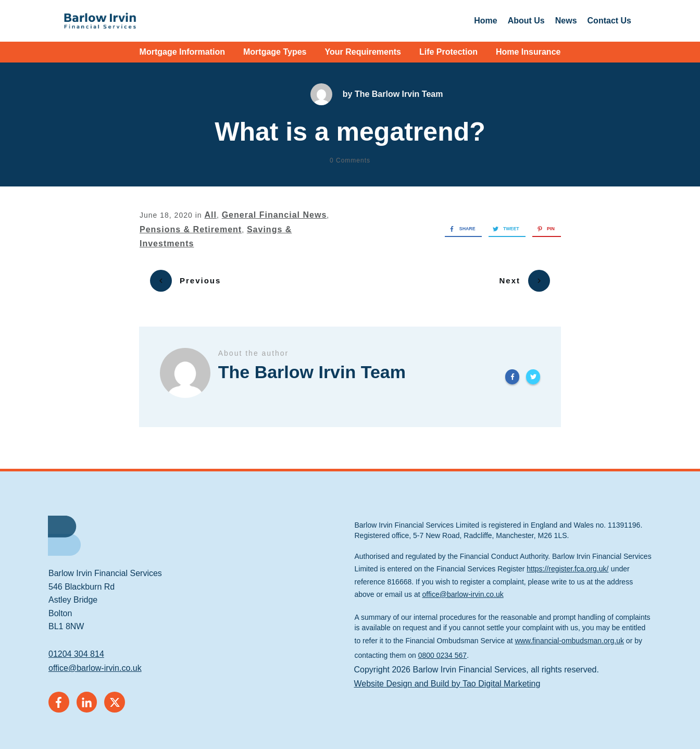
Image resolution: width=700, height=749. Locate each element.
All (210, 215)
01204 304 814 (76, 648)
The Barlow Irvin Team (399, 94)
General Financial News (274, 215)
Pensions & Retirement (191, 229)
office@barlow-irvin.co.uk (95, 662)
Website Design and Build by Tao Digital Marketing (447, 678)
